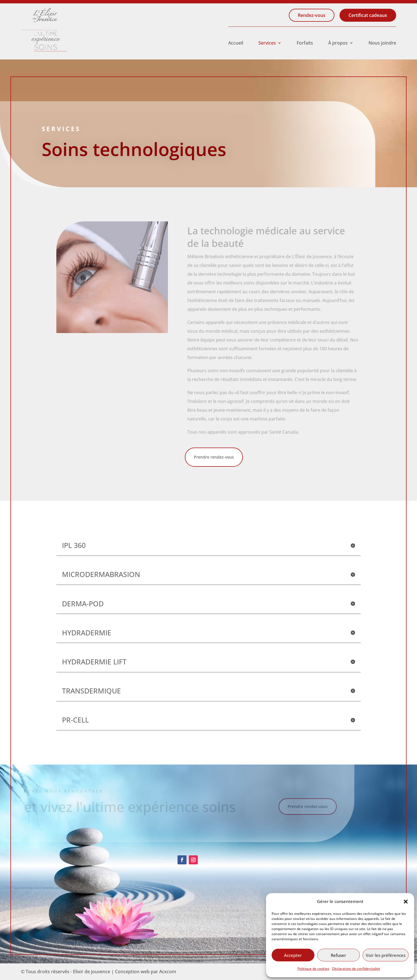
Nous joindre (382, 43)
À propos (338, 43)
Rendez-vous (312, 15)
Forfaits (305, 43)
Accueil (236, 43)
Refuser (338, 955)
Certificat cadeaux (368, 15)
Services (267, 43)
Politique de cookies (313, 969)
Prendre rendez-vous (214, 457)
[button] (406, 902)
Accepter (293, 955)
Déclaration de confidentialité (356, 969)
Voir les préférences (386, 955)
